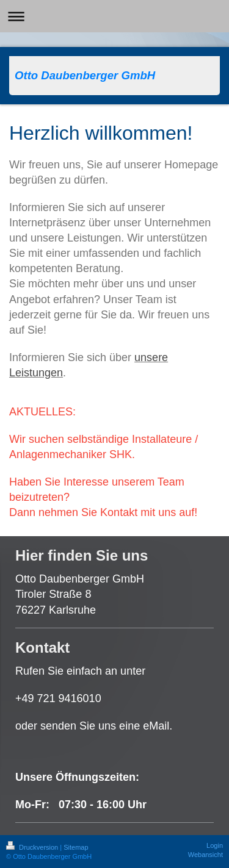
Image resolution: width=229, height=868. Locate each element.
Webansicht (205, 855)
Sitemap (76, 847)
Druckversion (33, 847)
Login (215, 845)
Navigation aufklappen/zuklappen (114, 16)
